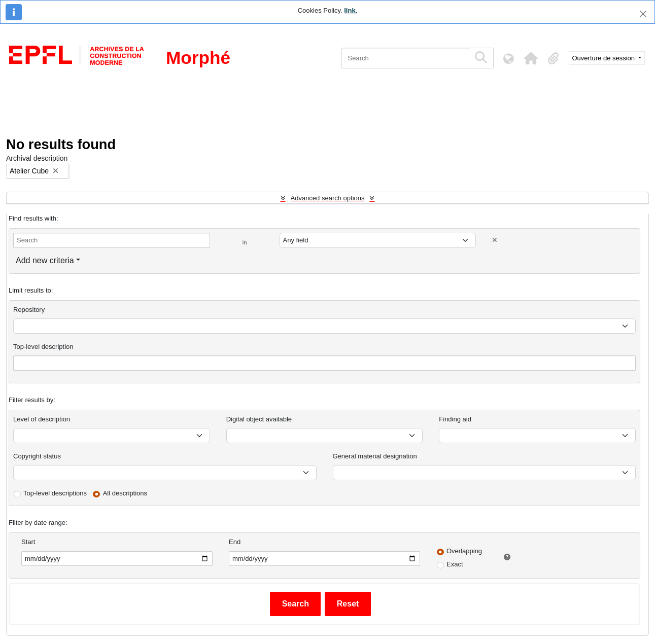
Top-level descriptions (55, 493)
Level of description (42, 419)
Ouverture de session (605, 58)
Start (28, 542)
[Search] (406, 58)
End (235, 542)
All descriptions (125, 493)
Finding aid (455, 419)
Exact (455, 564)
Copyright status (37, 456)
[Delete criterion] (495, 240)
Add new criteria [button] (45, 260)
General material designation (375, 456)
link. (351, 10)
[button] (531, 58)
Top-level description (43, 347)
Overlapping (464, 551)
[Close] (643, 14)
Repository (29, 310)
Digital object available (259, 419)
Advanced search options (328, 198)
